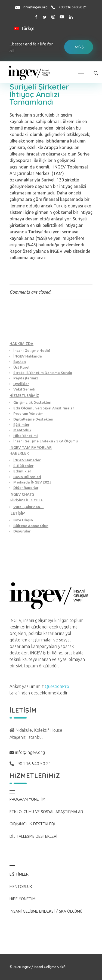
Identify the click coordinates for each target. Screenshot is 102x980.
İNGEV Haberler (27, 460)
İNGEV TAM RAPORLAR (31, 448)
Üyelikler (21, 384)
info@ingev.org (35, 7)
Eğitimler (21, 425)
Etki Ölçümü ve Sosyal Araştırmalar (44, 408)
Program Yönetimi (29, 413)
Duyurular (22, 531)
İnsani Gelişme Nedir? (32, 350)
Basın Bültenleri (27, 477)
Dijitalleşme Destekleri (33, 419)
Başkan (20, 362)
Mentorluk (22, 430)
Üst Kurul (21, 367)
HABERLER (19, 453)
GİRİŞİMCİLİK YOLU (27, 500)
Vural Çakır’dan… (29, 507)
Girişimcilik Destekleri (32, 402)
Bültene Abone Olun (31, 526)
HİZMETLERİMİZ (24, 396)
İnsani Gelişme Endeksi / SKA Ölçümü (46, 441)
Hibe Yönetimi (26, 436)
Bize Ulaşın (23, 520)
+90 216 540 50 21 (73, 7)
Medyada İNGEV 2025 (32, 482)
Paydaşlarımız (26, 378)
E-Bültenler (23, 466)
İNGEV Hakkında (28, 356)
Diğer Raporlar (26, 488)
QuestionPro (57, 686)
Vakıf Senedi (24, 389)
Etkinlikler (22, 471)
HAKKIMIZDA (21, 344)
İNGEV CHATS (22, 494)
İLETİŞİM (18, 513)
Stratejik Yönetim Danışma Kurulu (43, 373)
